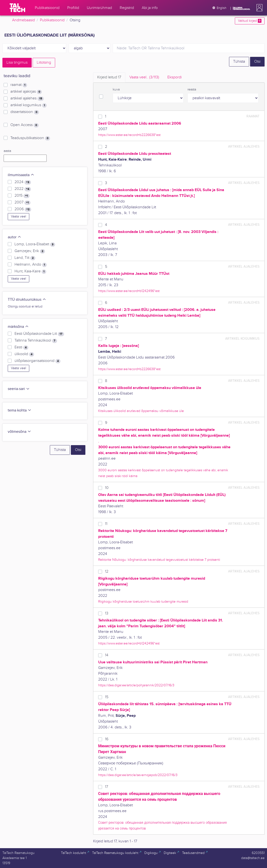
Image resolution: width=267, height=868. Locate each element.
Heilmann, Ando (31, 265)
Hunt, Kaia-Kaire (30, 271)
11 (106, 524)
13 (107, 613)
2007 (22, 202)
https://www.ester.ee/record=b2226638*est (129, 135)
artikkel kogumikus (29, 105)
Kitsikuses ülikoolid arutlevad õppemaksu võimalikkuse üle (141, 411)
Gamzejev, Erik (30, 251)
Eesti (21, 347)
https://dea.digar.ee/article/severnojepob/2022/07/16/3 (138, 775)
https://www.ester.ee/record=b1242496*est (129, 291)
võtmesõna (19, 432)
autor (15, 237)
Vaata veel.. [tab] (144, 77)
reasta (192, 90)
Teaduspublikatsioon (30, 138)
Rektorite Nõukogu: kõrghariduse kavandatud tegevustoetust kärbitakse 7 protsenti (159, 560)
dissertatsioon (25, 112)
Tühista (239, 62)
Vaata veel (19, 217)
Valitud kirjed (250, 21)
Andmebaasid (23, 20)
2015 (22, 196)
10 (107, 488)
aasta (7, 151)
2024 (23, 182)
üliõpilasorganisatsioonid (37, 361)
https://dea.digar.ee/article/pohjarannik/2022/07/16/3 (136, 685)
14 (107, 655)
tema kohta (20, 410)
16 (107, 739)
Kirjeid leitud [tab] (109, 77)
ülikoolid (24, 354)
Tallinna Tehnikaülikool (36, 341)
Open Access (25, 125)
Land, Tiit (25, 258)
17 (107, 787)
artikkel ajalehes (27, 98)
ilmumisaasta (21, 175)
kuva (116, 90)
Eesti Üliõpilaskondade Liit (39, 334)
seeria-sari (19, 389)
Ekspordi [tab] (174, 77)
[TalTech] (17, 8)
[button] (259, 8)
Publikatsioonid (52, 20)
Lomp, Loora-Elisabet (35, 244)
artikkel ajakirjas (26, 92)
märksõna (18, 327)
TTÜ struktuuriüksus (27, 300)
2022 (23, 189)
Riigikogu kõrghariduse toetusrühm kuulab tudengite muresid (143, 602)
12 (107, 572)
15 (107, 697)
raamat (19, 85)
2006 (23, 209)
